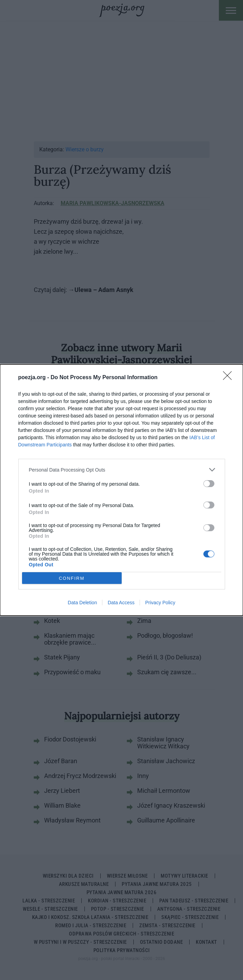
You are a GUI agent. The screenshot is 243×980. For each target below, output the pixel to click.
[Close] (230, 378)
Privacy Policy (160, 603)
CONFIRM (72, 578)
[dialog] (121, 490)
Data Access (121, 603)
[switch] (209, 484)
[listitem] (122, 470)
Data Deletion (83, 603)
